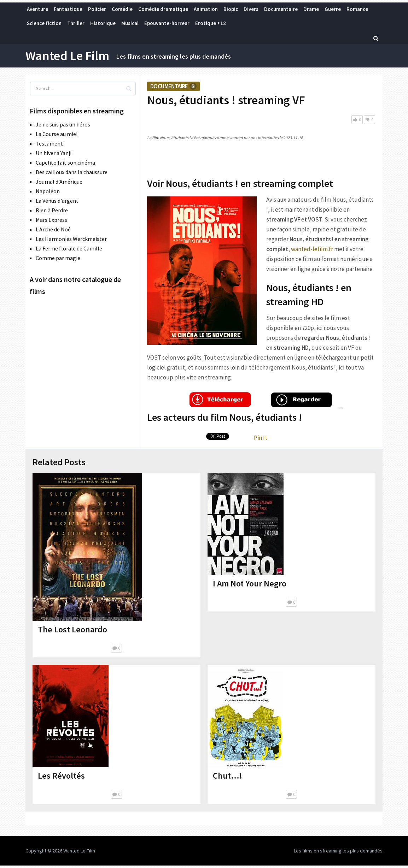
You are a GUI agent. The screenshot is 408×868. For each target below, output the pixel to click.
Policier (97, 9)
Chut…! (228, 776)
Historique (103, 23)
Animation (206, 9)
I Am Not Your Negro (250, 583)
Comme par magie (58, 258)
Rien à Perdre (52, 210)
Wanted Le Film (67, 56)
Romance (357, 9)
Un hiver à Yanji (54, 153)
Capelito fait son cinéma (65, 163)
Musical (130, 23)
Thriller (76, 23)
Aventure (37, 9)
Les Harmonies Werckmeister (71, 239)
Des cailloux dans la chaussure (72, 172)
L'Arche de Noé (53, 229)
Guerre (333, 9)
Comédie (122, 9)
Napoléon (48, 191)
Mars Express (51, 220)
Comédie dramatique (163, 9)
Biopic (231, 9)
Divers (251, 9)
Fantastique (68, 9)
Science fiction (44, 23)
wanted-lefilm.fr (312, 249)
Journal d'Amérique (59, 182)
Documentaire (281, 9)
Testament (49, 143)
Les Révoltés (61, 776)
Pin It (261, 438)
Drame (311, 9)
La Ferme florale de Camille (69, 248)
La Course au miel (57, 134)
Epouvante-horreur (167, 23)
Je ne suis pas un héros (63, 124)
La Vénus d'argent (57, 201)
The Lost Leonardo (72, 629)
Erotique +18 (211, 23)
